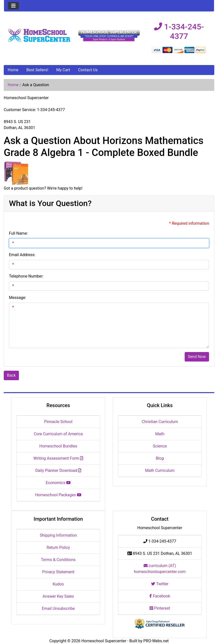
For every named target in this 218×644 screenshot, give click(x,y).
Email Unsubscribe (58, 608)
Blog (160, 458)
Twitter (160, 584)
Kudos (58, 584)
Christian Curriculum (160, 422)
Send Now (197, 357)
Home (13, 70)
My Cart (63, 70)
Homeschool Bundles (58, 446)
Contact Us (88, 70)
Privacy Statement (58, 572)
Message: (18, 298)
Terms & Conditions (58, 560)
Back (11, 375)
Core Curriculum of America (58, 434)
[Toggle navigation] (13, 6)
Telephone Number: (26, 276)
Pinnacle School (58, 422)
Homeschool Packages (58, 495)
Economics (58, 483)
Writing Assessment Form (58, 458)
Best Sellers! (37, 70)
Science (160, 446)
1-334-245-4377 (179, 31)
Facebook (160, 596)
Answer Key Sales (58, 596)
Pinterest (160, 608)
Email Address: (22, 255)
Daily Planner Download (58, 470)
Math (160, 434)
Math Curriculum (160, 470)
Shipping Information (58, 535)
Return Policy (58, 547)
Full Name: (18, 233)
